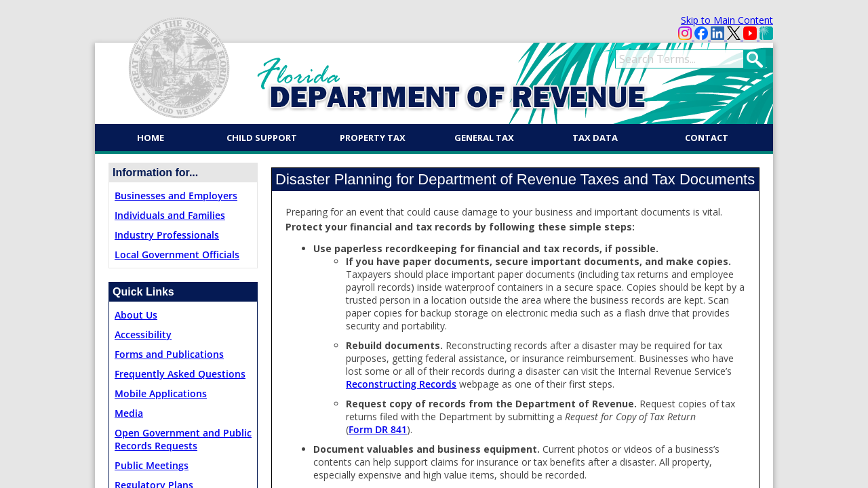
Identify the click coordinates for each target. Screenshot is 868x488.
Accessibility (143, 334)
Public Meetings (152, 465)
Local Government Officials (177, 255)
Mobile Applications (161, 393)
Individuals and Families (170, 215)
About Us (136, 315)
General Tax (484, 138)
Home (151, 138)
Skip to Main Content (727, 20)
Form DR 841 (378, 429)
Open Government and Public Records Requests (183, 439)
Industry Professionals (167, 235)
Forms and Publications (169, 354)
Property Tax (373, 138)
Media (129, 413)
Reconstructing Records (401, 384)
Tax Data (595, 138)
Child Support (262, 138)
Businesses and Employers (176, 196)
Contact (707, 138)
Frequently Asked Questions (180, 374)
